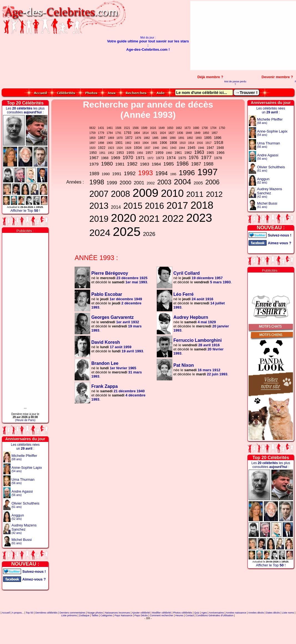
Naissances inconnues (117, 613)
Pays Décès (141, 615)
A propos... (18, 613)
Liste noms (288, 613)
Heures (179, 615)
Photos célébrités (183, 613)
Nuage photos (95, 613)
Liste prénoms (69, 615)
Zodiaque (84, 615)
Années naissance (236, 613)
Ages (204, 613)
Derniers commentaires (73, 613)
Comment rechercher (162, 615)
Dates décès (273, 613)
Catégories (107, 615)
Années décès (256, 613)
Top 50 (30, 613)
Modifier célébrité (162, 613)
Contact (190, 615)
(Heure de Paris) (25, 420)
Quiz (197, 613)
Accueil (6, 613)
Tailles (95, 615)
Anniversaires (217, 613)
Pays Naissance (124, 615)
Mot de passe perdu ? (235, 83)
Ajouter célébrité (141, 613)
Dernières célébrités (46, 613)
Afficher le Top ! (25, 211)
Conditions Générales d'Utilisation (215, 615)
